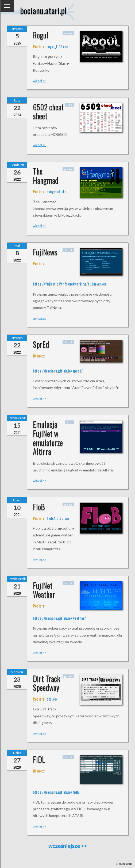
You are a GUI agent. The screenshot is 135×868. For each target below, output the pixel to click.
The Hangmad (46, 176)
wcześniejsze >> (68, 846)
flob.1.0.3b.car (58, 518)
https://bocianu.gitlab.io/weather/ (59, 618)
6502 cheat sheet (48, 112)
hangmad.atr (56, 191)
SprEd (41, 344)
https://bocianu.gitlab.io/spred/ (58, 371)
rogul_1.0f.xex (57, 46)
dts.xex (52, 699)
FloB (39, 507)
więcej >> (39, 81)
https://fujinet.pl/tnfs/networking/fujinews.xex (70, 284)
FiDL (39, 759)
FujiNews (45, 252)
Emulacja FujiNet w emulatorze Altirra (48, 438)
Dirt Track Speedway (47, 683)
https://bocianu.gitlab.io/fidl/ (56, 792)
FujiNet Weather (44, 590)
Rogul (41, 35)
